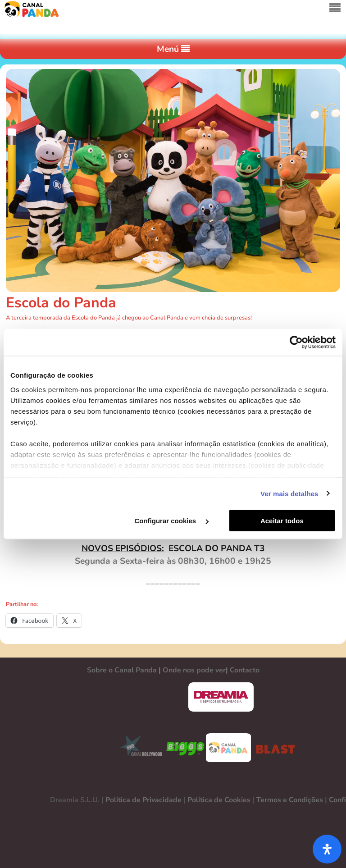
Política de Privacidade (143, 800)
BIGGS (186, 748)
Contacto (245, 670)
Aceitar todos (282, 521)
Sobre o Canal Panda (122, 670)
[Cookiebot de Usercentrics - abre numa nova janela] (296, 343)
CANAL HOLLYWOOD (138, 748)
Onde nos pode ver (194, 670)
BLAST (273, 748)
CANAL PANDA (228, 748)
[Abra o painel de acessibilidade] (327, 849)
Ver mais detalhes (289, 493)
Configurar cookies (171, 521)
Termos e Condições (290, 800)
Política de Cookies (219, 800)
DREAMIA (221, 697)
